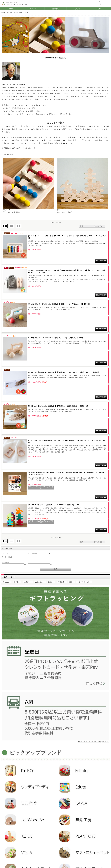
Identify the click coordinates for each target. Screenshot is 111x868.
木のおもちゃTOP (7, 13)
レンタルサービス (84, 582)
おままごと (39, 582)
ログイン (100, 9)
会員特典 (55, 9)
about (11, 9)
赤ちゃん (6, 582)
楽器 (71, 582)
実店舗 (78, 9)
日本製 (16, 582)
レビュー (33, 9)
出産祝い (27, 582)
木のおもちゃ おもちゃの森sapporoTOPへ (93, 742)
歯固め (50, 582)
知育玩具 (61, 582)
